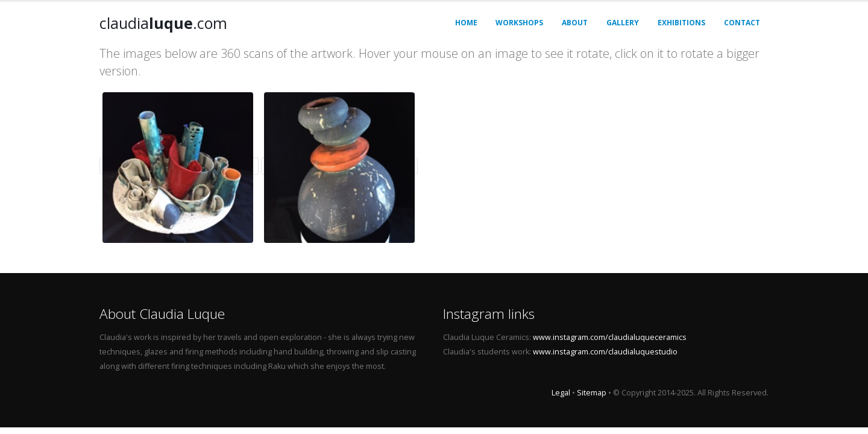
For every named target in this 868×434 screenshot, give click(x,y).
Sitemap (592, 393)
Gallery (623, 23)
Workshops (519, 23)
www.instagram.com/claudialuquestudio (605, 352)
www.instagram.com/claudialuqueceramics (610, 337)
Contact (742, 23)
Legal (561, 393)
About (575, 23)
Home (466, 23)
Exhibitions (681, 23)
